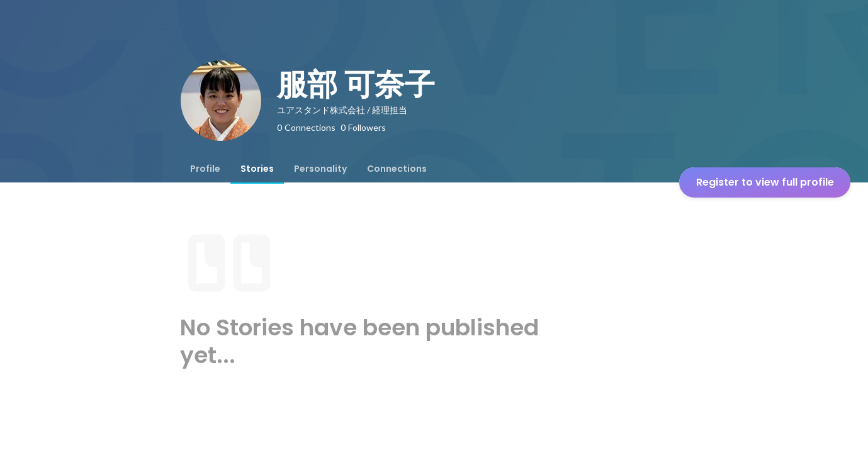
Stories (257, 169)
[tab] (205, 169)
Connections (397, 169)
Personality (320, 169)
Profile (205, 169)
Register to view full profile (765, 182)
